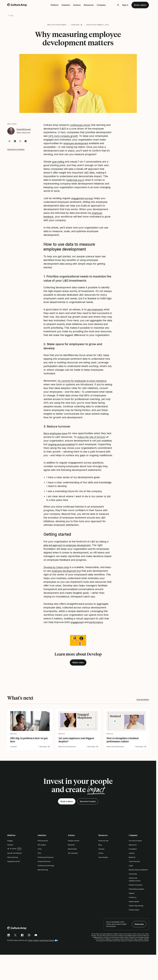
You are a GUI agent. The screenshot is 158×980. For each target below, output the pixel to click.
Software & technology (46, 873)
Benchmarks (72, 856)
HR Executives (43, 848)
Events (101, 860)
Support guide (134, 909)
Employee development (57, 25)
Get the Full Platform (15, 860)
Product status (134, 917)
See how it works (88, 809)
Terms (30, 948)
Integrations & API (14, 869)
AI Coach (12, 856)
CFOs (40, 856)
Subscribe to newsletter (16, 149)
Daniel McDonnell (24, 129)
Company (101, 5)
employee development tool (74, 575)
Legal (131, 873)
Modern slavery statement (138, 877)
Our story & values (135, 848)
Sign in (125, 5)
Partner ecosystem (136, 892)
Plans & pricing (13, 865)
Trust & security (134, 869)
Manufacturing (43, 877)
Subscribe (139, 932)
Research (71, 852)
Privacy (36, 948)
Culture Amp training (136, 913)
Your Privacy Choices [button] (47, 948)
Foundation (133, 856)
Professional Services (46, 865)
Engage (10, 848)
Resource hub (103, 848)
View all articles (143, 707)
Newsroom (133, 852)
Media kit (132, 865)
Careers (132, 860)
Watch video (78, 670)
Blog (12, 15)
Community (133, 881)
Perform (10, 852)
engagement (78, 630)
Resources (89, 5)
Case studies (103, 865)
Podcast (101, 856)
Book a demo (140, 5)
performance (98, 630)
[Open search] (118, 5)
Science (77, 5)
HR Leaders (42, 852)
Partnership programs (136, 896)
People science (74, 848)
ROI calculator (73, 860)
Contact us (133, 905)
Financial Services (44, 869)
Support (132, 901)
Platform (55, 5)
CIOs (39, 860)
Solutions (66, 5)
